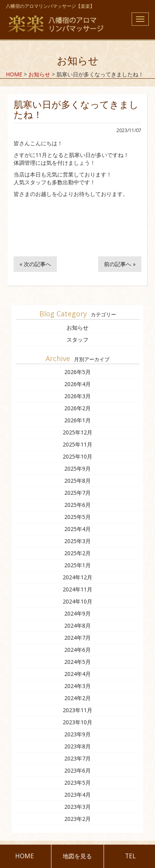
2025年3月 (77, 541)
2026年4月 (77, 384)
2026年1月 (77, 420)
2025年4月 (77, 529)
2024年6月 (77, 650)
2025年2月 (77, 553)
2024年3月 (77, 686)
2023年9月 (77, 734)
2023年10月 (77, 722)
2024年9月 (77, 613)
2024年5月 (77, 662)
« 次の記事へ (35, 264)
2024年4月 (77, 674)
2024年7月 (77, 638)
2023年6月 (77, 770)
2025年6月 (77, 505)
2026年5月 (77, 372)
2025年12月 (77, 432)
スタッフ (77, 340)
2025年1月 (77, 565)
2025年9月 (77, 468)
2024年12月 (77, 577)
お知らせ (77, 327)
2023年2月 (77, 819)
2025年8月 (77, 481)
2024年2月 (77, 698)
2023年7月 (77, 758)
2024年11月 (77, 589)
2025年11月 (77, 444)
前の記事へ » (120, 264)
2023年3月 (77, 807)
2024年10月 (77, 601)
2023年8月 (77, 746)
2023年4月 (77, 795)
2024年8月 (77, 625)
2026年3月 (77, 396)
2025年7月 (77, 493)
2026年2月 (77, 408)
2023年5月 (77, 782)
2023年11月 (77, 710)
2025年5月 (77, 517)
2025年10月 (77, 456)
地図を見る (77, 856)
